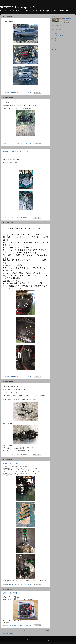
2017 (55, 43)
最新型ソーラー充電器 (10, 593)
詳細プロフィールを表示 (58, 26)
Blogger (48, 640)
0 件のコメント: (28, 93)
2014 (55, 49)
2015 (55, 47)
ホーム (23, 630)
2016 (55, 45)
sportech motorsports (66, 19)
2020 (55, 41)
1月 (56, 34)
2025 (55, 32)
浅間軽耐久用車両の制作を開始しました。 (16, 152)
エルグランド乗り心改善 (11, 463)
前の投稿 (46, 630)
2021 (55, 39)
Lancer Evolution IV (60, 36)
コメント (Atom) (10, 634)
